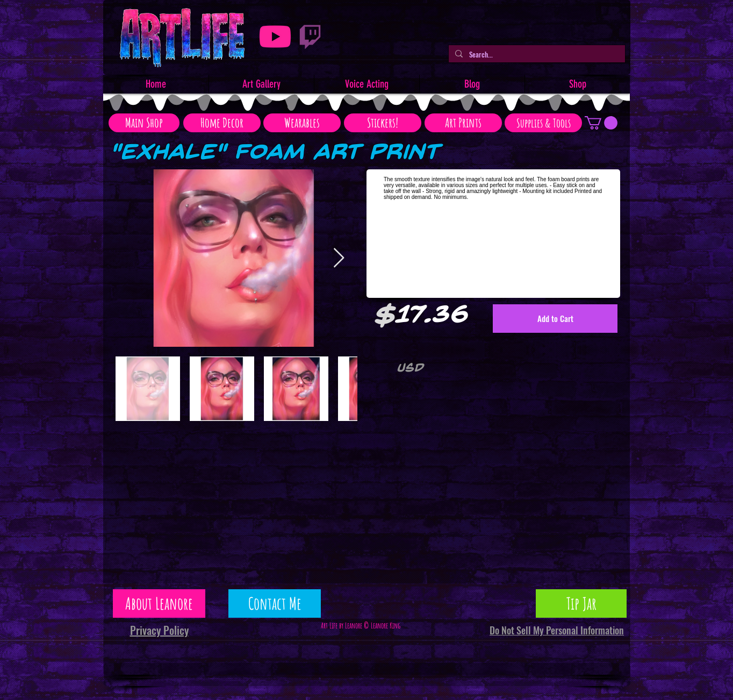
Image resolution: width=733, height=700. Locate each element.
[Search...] (536, 54)
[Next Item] (339, 258)
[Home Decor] (222, 123)
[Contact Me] (275, 603)
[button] (601, 123)
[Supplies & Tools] (543, 123)
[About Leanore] (159, 603)
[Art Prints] (463, 123)
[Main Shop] (144, 123)
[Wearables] (302, 123)
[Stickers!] (383, 123)
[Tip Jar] (581, 603)
